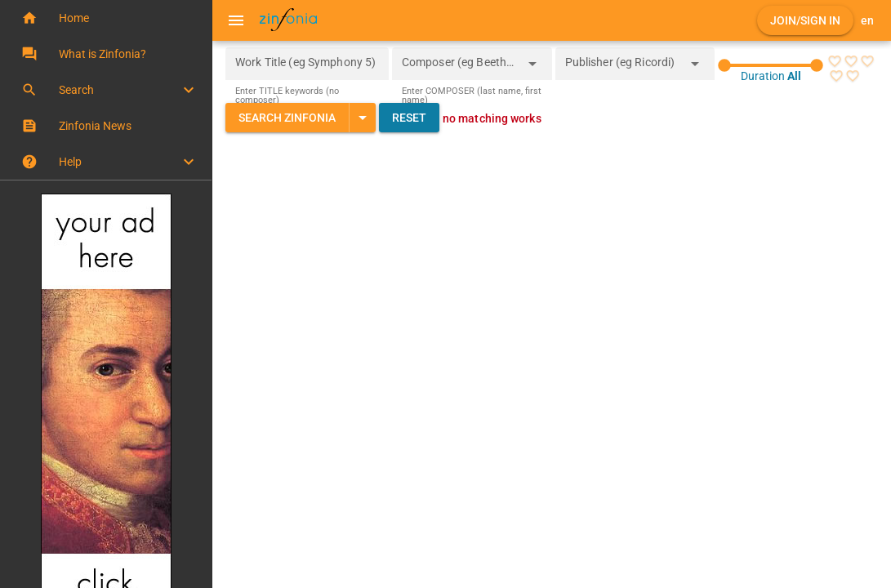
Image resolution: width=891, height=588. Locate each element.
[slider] (771, 65)
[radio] (834, 61)
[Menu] (236, 20)
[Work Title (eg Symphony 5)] (307, 64)
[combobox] (460, 69)
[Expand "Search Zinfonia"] (362, 118)
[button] (106, 18)
